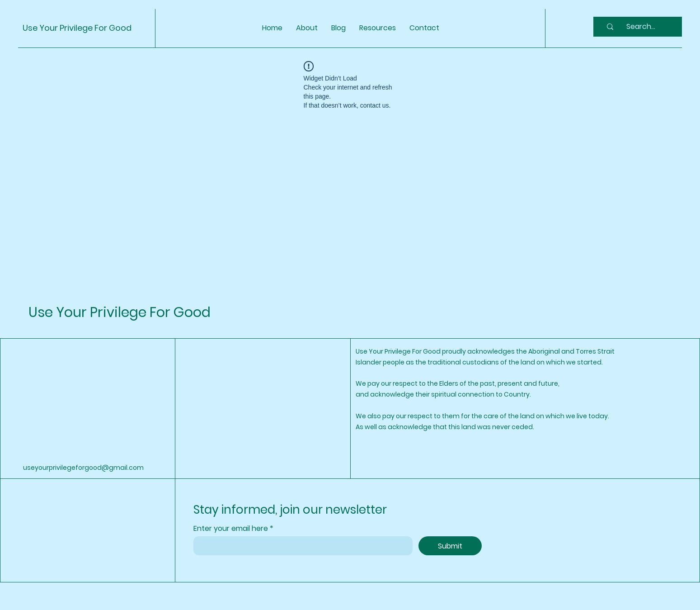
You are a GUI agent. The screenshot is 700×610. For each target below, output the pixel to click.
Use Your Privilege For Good (77, 28)
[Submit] (450, 546)
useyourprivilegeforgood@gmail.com (83, 468)
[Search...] (641, 27)
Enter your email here (232, 529)
